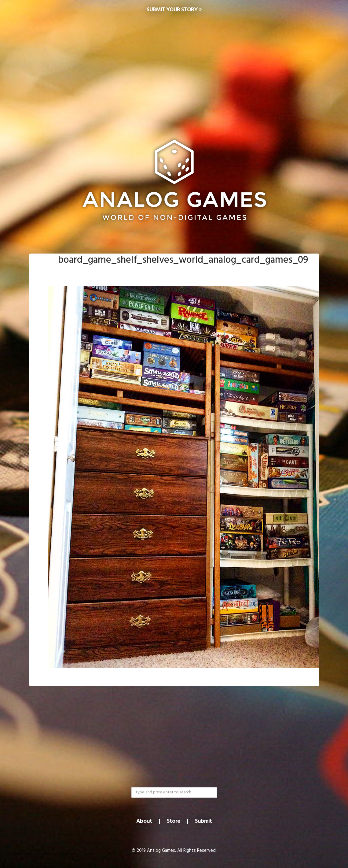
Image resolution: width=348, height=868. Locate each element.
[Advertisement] (174, 69)
